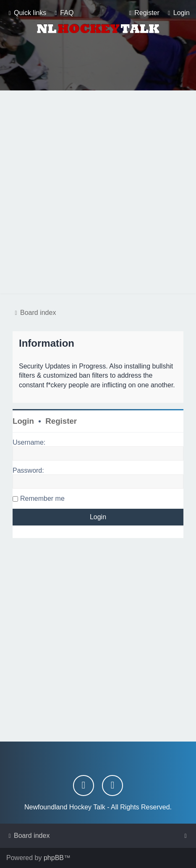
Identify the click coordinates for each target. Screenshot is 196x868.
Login (23, 421)
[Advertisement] (98, 192)
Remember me (42, 498)
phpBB (54, 858)
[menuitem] (63, 13)
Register (61, 421)
